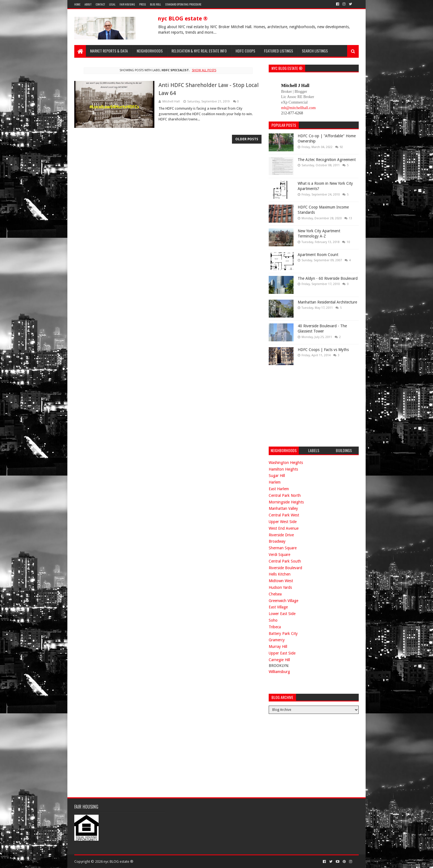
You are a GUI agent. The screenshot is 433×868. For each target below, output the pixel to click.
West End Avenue (284, 528)
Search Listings (315, 51)
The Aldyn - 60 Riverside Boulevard (328, 278)
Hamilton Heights (283, 469)
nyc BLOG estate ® (183, 19)
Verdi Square (279, 555)
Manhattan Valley (283, 508)
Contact (100, 4)
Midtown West (281, 581)
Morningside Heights (286, 502)
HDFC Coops (245, 51)
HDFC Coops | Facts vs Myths (323, 350)
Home (77, 4)
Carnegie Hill (279, 660)
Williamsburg (279, 672)
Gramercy (277, 640)
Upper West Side (283, 522)
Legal (112, 4)
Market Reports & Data (109, 51)
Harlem (275, 482)
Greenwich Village (283, 601)
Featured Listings (278, 51)
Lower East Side (282, 614)
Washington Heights (286, 463)
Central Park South (285, 561)
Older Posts (247, 139)
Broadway (277, 541)
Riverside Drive (281, 535)
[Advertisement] (310, 405)
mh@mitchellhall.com (298, 108)
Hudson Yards (280, 587)
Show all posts (204, 70)
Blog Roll (155, 4)
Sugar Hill (277, 476)
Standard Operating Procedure (183, 4)
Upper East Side (282, 653)
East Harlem (279, 489)
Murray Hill (278, 647)
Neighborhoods (150, 51)
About (88, 4)
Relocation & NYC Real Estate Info (199, 51)
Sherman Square (283, 548)
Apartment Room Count (318, 255)
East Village (278, 607)
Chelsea (275, 594)
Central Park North (285, 495)
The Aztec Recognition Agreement (327, 160)
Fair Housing (127, 4)
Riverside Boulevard (285, 568)
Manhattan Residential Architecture (327, 302)
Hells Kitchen (280, 574)
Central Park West (284, 515)
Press (142, 4)
